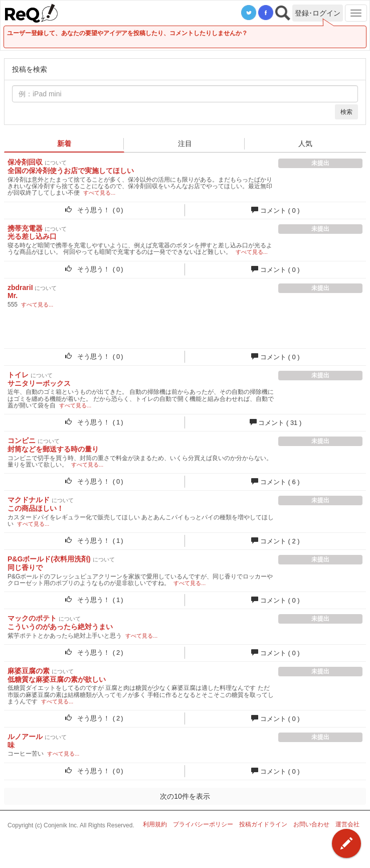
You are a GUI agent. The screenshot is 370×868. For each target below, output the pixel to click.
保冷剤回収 (25, 162)
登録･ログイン (318, 13)
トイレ (18, 375)
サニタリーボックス (39, 383)
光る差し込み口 (32, 236)
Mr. (13, 296)
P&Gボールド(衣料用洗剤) (49, 559)
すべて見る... (99, 193)
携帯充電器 (25, 228)
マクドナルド (29, 500)
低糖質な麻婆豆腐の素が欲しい (57, 679)
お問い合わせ (311, 824)
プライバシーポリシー (203, 824)
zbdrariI (20, 287)
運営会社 (347, 824)
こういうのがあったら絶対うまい (60, 627)
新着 (64, 143)
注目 (185, 143)
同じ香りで (25, 567)
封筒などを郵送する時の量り (53, 449)
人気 (305, 143)
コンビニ (22, 441)
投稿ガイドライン (263, 824)
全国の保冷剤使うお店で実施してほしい (71, 171)
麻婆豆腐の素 (29, 671)
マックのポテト (32, 618)
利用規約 (155, 824)
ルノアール (25, 737)
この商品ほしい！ (36, 508)
